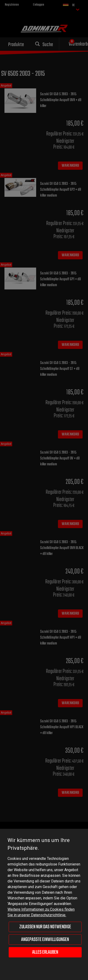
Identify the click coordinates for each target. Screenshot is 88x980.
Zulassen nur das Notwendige (45, 927)
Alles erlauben (45, 952)
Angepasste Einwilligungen (45, 940)
